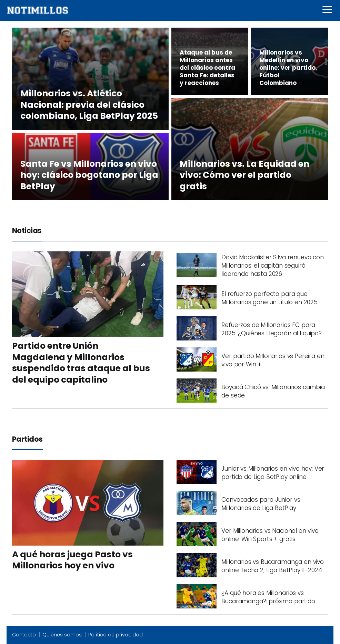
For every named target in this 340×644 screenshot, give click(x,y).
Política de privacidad (116, 635)
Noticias (27, 230)
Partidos (27, 439)
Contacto (24, 635)
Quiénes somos (62, 635)
